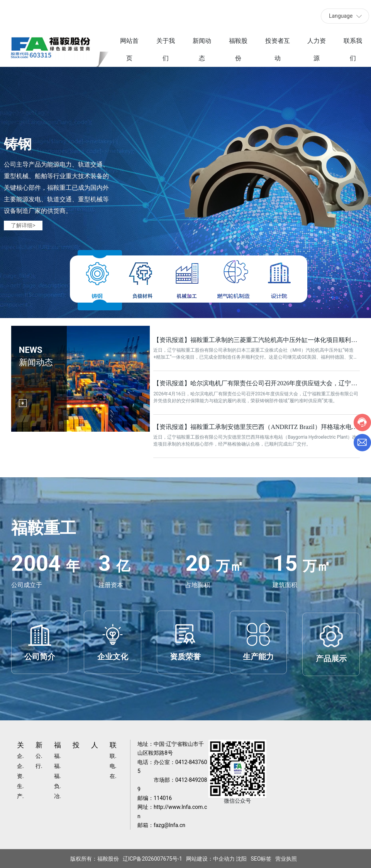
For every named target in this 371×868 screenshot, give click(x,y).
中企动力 (224, 859)
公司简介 (40, 694)
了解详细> (23, 225)
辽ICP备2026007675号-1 (152, 859)
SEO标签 (261, 859)
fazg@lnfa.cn (169, 825)
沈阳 (241, 859)
